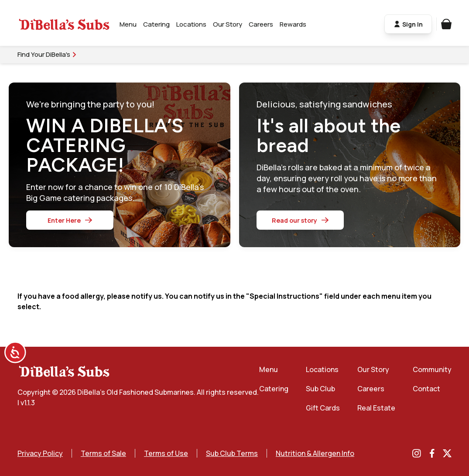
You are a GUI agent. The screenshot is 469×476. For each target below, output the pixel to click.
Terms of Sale (103, 453)
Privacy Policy (40, 453)
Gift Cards (323, 408)
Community (432, 369)
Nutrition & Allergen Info (315, 453)
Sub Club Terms (232, 453)
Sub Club (320, 389)
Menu (128, 24)
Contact (426, 389)
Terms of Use (166, 453)
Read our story (300, 220)
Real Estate (376, 408)
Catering (156, 24)
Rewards (293, 24)
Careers (261, 24)
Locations (191, 24)
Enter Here (70, 220)
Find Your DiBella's (47, 54)
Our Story (228, 24)
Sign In (408, 24)
